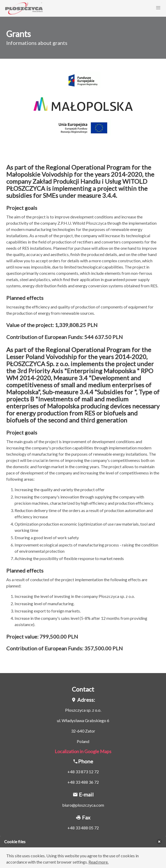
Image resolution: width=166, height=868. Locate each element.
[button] (158, 8)
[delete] (159, 842)
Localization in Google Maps (83, 751)
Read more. (98, 862)
